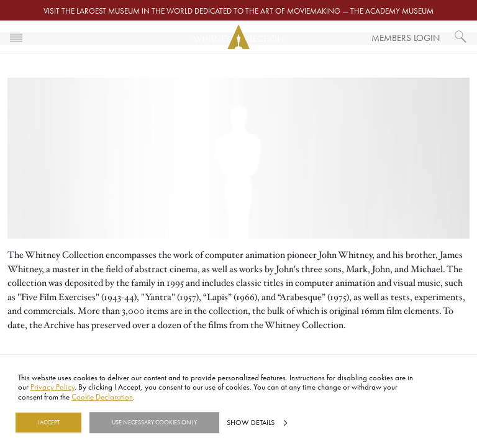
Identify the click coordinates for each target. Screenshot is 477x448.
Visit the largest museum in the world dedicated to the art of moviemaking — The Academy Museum (238, 11)
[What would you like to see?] (461, 37)
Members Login (406, 38)
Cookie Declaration (102, 396)
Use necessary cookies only (154, 423)
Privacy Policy (52, 387)
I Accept (48, 423)
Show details (251, 423)
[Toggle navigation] (16, 37)
